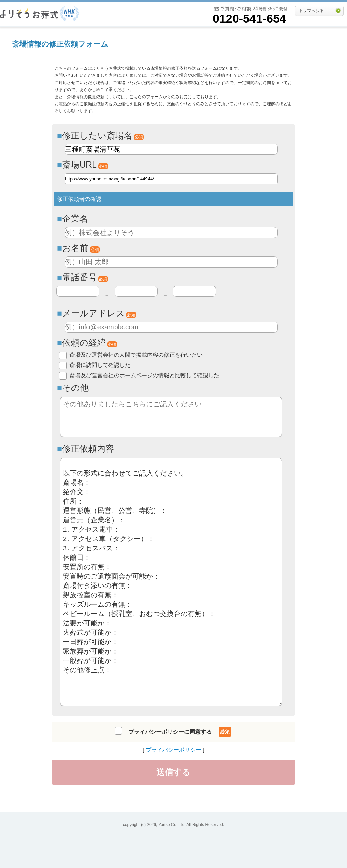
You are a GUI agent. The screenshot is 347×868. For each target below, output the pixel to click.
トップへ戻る (311, 11)
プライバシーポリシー (173, 750)
